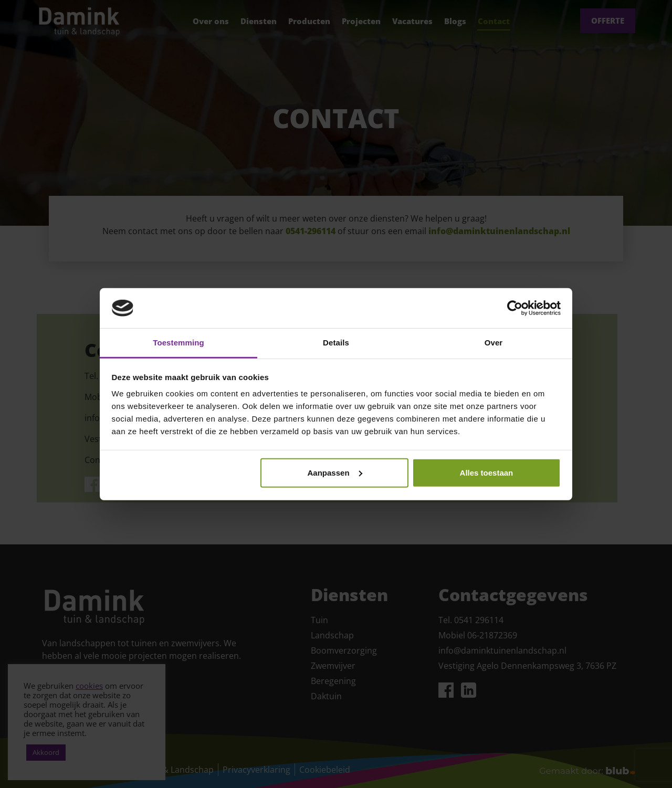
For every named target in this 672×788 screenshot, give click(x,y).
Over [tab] (494, 343)
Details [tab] (336, 343)
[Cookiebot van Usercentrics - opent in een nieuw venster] (515, 308)
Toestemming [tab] (178, 343)
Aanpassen (335, 473)
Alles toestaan (487, 473)
